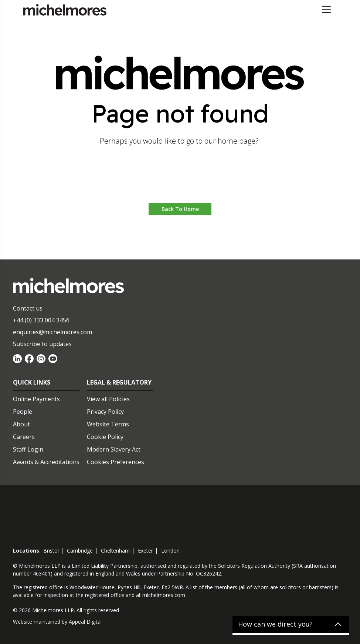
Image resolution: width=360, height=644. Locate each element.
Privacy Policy (105, 412)
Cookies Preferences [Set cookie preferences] (116, 462)
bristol (51, 551)
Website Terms (108, 424)
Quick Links (32, 382)
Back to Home (180, 209)
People (23, 412)
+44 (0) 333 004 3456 (41, 320)
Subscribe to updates (42, 344)
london (170, 551)
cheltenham (115, 551)
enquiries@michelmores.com (52, 332)
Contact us (28, 308)
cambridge (80, 551)
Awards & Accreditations (46, 462)
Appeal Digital (85, 622)
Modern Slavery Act (114, 449)
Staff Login (28, 449)
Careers (24, 437)
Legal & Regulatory (119, 382)
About (21, 424)
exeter (145, 551)
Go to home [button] (180, 180)
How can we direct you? (275, 624)
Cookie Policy (105, 437)
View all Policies (108, 399)
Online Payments (36, 399)
